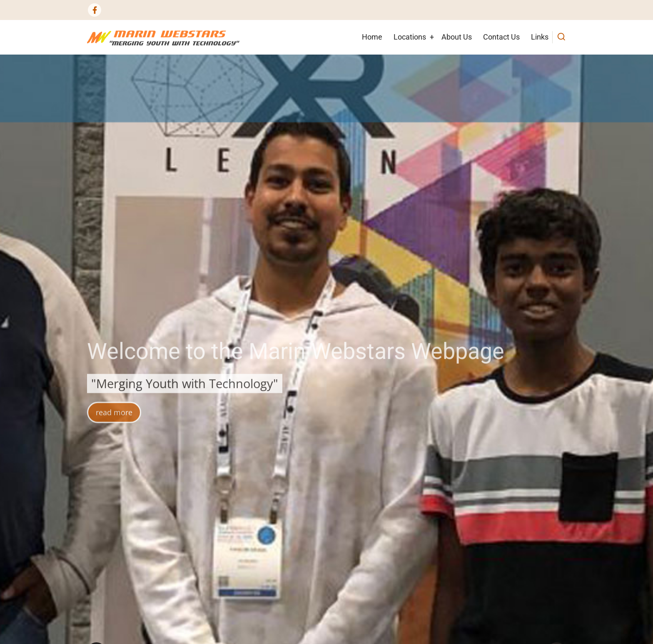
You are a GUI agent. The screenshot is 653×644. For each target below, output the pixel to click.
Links (540, 37)
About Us (457, 37)
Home (372, 37)
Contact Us (501, 37)
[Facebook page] (95, 10)
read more (114, 422)
